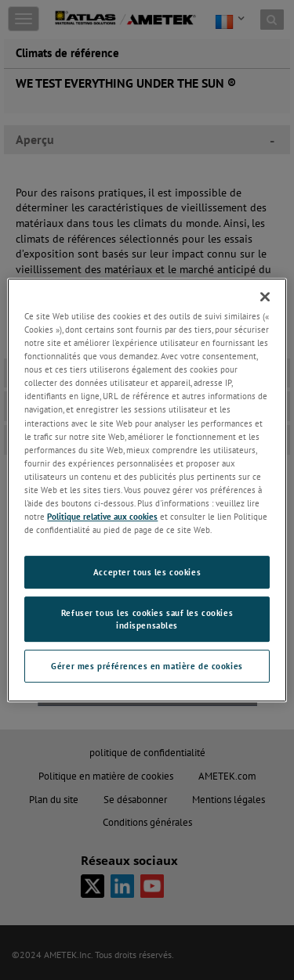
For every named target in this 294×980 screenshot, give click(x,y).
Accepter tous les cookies (147, 572)
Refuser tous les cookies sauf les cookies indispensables (147, 619)
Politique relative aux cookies (102, 516)
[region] (147, 490)
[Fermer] (265, 297)
